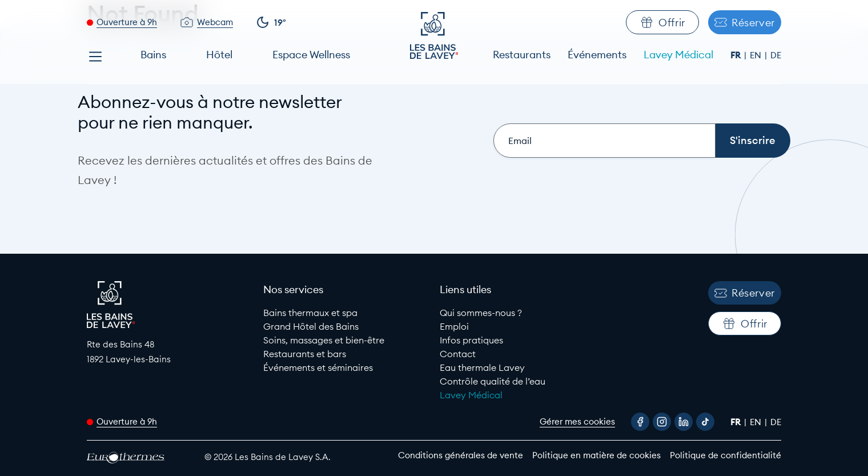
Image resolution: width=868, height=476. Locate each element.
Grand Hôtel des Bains (311, 326)
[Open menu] (95, 57)
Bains (153, 55)
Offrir (662, 22)
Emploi (454, 326)
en (757, 55)
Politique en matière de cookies (596, 455)
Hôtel (219, 55)
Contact (458, 354)
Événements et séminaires (318, 367)
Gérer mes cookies (577, 421)
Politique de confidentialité (726, 455)
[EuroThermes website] (135, 457)
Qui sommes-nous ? (481, 313)
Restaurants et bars (305, 354)
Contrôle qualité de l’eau (493, 381)
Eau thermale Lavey (482, 367)
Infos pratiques (471, 340)
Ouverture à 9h (127, 22)
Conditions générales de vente (461, 455)
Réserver (745, 23)
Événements (597, 55)
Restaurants (522, 55)
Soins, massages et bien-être (324, 340)
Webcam (215, 22)
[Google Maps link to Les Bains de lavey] (169, 352)
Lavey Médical (678, 55)
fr (737, 55)
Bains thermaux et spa (310, 313)
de (776, 55)
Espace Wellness (311, 55)
